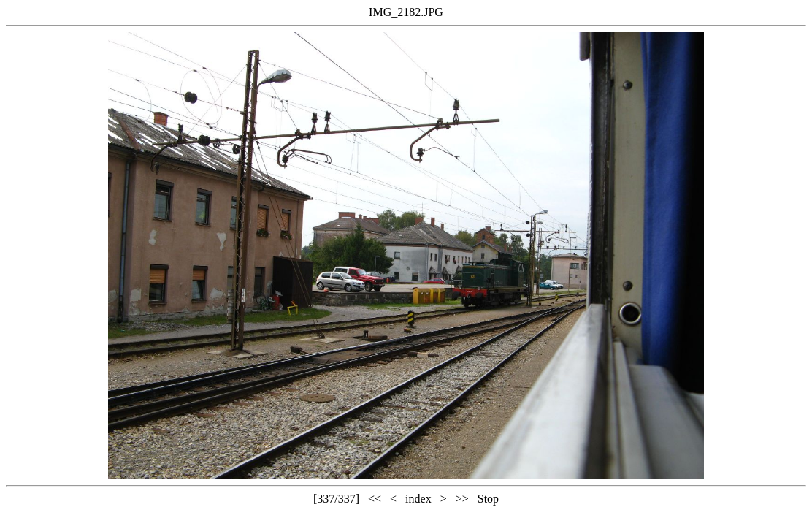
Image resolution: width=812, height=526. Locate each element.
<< (375, 499)
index (418, 499)
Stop (488, 499)
